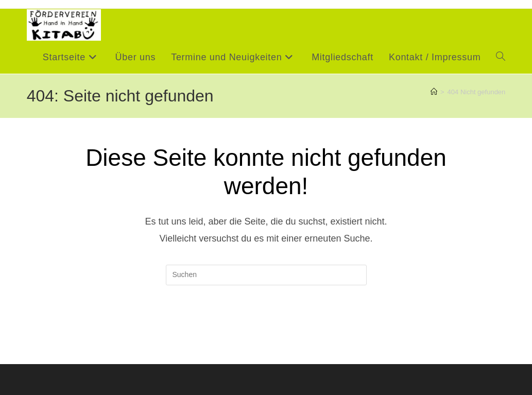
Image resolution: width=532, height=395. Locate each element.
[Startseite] (434, 92)
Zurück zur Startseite (266, 327)
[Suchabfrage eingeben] (266, 275)
